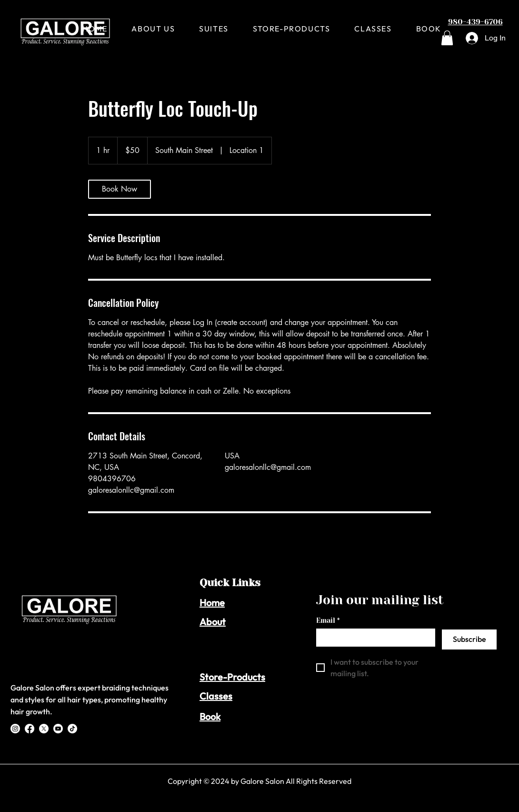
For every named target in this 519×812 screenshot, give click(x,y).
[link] (120, 189)
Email (328, 621)
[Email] (373, 637)
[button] (447, 38)
